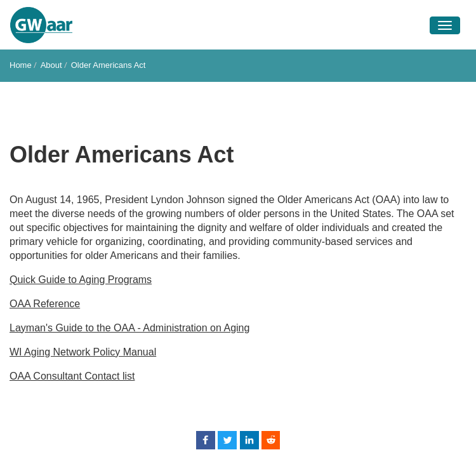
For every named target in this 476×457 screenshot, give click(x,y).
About (51, 65)
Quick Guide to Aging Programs (81, 280)
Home (21, 65)
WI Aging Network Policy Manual (83, 352)
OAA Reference (45, 304)
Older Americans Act (109, 65)
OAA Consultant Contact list (72, 376)
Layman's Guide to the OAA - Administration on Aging (129, 328)
